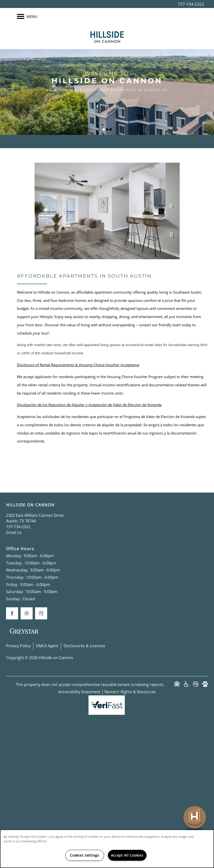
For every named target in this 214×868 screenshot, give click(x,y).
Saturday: (15, 592)
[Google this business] (107, 106)
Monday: (14, 556)
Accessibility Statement (79, 692)
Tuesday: (14, 563)
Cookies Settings (85, 855)
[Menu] (27, 16)
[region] (107, 849)
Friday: (12, 585)
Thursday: (15, 577)
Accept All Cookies (127, 855)
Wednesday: (17, 570)
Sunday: (13, 599)
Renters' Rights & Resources (130, 692)
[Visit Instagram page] (117, 106)
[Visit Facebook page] (97, 106)
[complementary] (195, 812)
